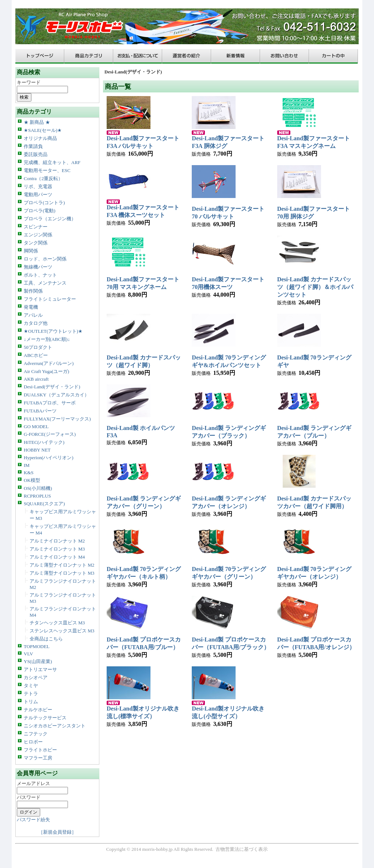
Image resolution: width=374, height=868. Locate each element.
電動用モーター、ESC (47, 170)
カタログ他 (36, 323)
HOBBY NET (37, 450)
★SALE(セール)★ (43, 130)
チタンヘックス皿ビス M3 (57, 623)
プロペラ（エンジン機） (50, 219)
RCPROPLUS (37, 496)
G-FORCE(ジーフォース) (50, 434)
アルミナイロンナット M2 (57, 541)
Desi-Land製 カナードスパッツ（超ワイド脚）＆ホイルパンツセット (315, 287)
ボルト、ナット (40, 275)
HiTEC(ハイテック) (44, 442)
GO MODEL (36, 427)
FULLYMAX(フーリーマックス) (57, 419)
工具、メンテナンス (45, 283)
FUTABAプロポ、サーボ (50, 403)
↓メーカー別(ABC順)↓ (47, 339)
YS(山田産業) (38, 661)
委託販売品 (36, 154)
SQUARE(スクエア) (44, 504)
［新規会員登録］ (57, 832)
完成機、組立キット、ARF (52, 162)
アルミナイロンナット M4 (57, 557)
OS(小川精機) (38, 488)
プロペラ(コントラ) (44, 203)
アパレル (33, 315)
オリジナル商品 (40, 138)
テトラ (31, 694)
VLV (28, 654)
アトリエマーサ (40, 669)
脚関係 (31, 251)
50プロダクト (38, 347)
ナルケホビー (38, 710)
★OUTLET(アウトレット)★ (53, 331)
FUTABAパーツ (40, 411)
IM (27, 465)
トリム (31, 702)
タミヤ (31, 686)
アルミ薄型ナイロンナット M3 (62, 573)
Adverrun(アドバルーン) (49, 363)
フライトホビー (40, 750)
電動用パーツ (38, 195)
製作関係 (33, 291)
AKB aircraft (36, 379)
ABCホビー (36, 355)
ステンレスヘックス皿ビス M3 (62, 631)
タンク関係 (36, 243)
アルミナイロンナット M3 (57, 549)
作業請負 (33, 146)
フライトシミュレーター (50, 299)
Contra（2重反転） (43, 178)
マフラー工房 (38, 758)
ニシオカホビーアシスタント (55, 726)
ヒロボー (33, 742)
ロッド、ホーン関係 (45, 259)
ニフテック (36, 734)
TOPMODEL (37, 646)
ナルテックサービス (45, 718)
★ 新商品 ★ (37, 122)
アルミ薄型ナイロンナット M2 (62, 565)
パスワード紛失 (33, 820)
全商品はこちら (46, 639)
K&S (29, 473)
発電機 (31, 307)
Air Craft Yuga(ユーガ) (46, 371)
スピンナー (36, 227)
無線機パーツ (38, 267)
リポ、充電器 (38, 186)
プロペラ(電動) (40, 211)
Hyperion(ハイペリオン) (49, 458)
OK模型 (32, 480)
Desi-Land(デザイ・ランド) (52, 387)
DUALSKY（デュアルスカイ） (56, 395)
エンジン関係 (38, 235)
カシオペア (36, 677)
